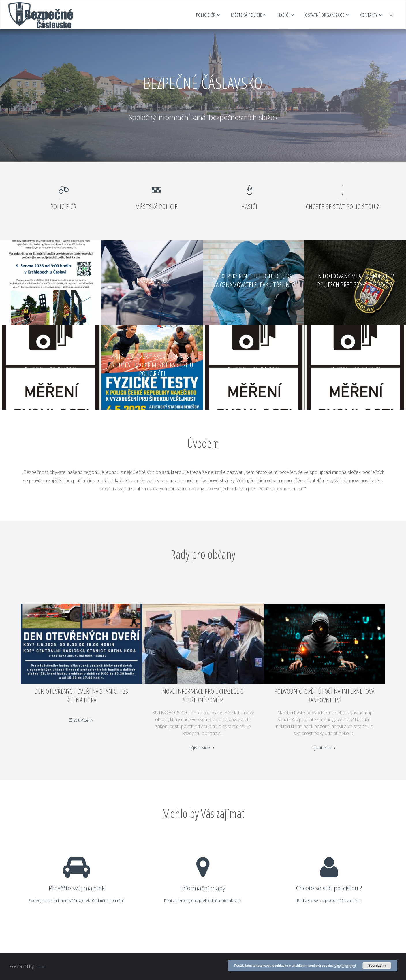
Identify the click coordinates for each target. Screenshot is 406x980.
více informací (345, 966)
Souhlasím (377, 966)
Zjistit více (82, 720)
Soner (41, 966)
